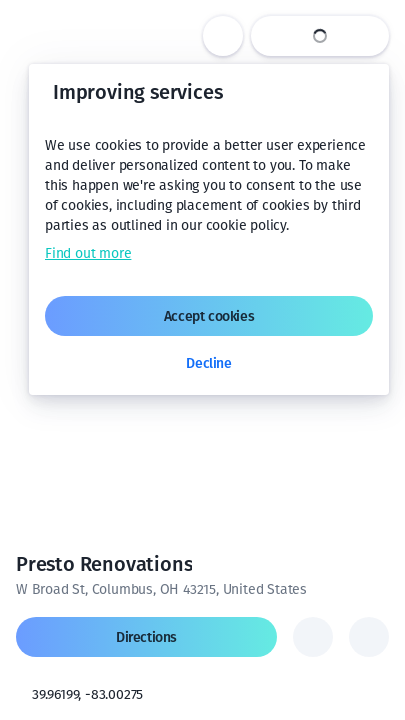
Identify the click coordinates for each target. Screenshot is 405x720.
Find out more (88, 253)
